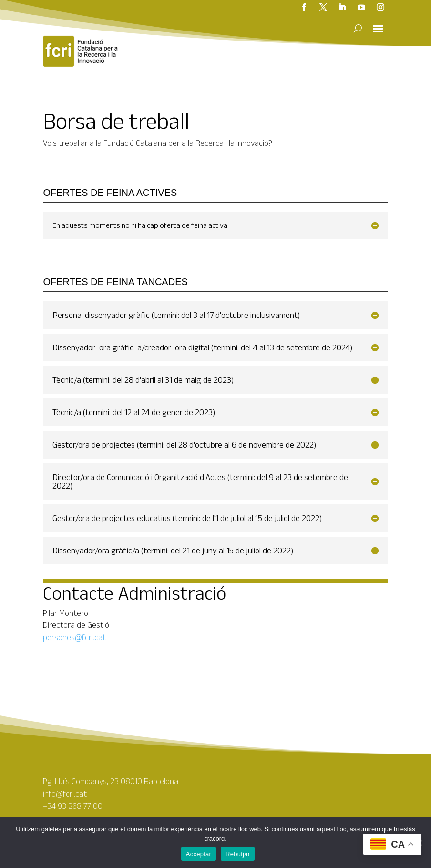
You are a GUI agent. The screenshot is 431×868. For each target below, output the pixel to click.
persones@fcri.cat (74, 637)
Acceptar (199, 854)
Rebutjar (238, 854)
